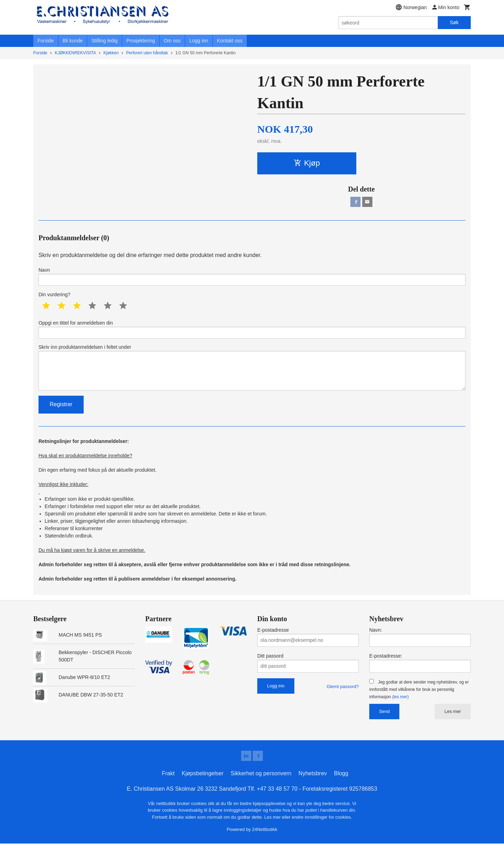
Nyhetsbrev (313, 783)
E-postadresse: (386, 664)
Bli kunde (73, 41)
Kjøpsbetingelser (202, 783)
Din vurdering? (54, 297)
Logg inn (199, 41)
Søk (454, 22)
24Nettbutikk (265, 839)
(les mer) (400, 705)
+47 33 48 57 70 (277, 798)
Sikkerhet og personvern (261, 783)
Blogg (341, 783)
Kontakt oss (230, 41)
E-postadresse (273, 638)
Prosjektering (141, 41)
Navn (252, 278)
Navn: (376, 638)
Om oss (172, 41)
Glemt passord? (343, 695)
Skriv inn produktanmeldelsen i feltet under (252, 374)
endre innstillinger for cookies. (322, 827)
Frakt (168, 783)
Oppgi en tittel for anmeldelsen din (252, 333)
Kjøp (307, 163)
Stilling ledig (104, 41)
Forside (46, 41)
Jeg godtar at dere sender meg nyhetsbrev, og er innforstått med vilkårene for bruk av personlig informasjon (419, 698)
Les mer (453, 720)
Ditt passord (270, 664)
